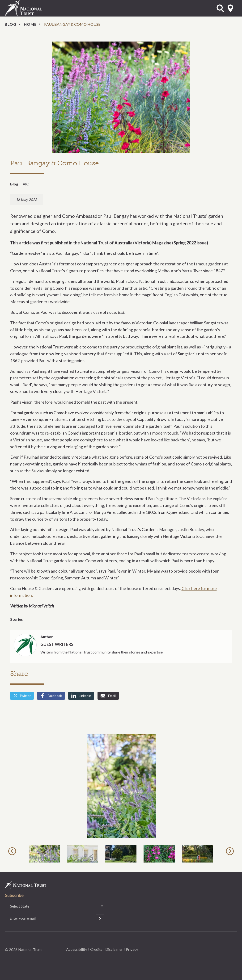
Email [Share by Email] (108, 696)
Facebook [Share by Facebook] (51, 696)
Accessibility (77, 949)
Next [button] (231, 851)
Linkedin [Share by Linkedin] (81, 696)
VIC (26, 184)
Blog (11, 24)
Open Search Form (220, 8)
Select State (230, 8)
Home (30, 24)
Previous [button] (13, 851)
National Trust (33, 8)
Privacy (132, 949)
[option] (121, 786)
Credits (96, 949)
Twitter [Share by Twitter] (22, 696)
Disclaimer (114, 949)
